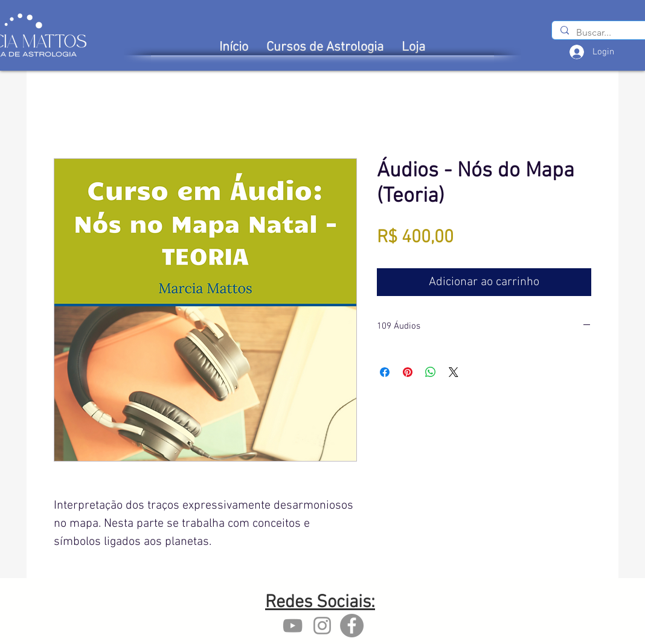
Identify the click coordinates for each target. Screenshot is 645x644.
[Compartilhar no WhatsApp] (431, 372)
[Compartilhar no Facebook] (385, 372)
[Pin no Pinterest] (408, 372)
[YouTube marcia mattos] (293, 626)
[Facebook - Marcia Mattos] (352, 626)
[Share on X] (454, 372)
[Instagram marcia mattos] (322, 626)
